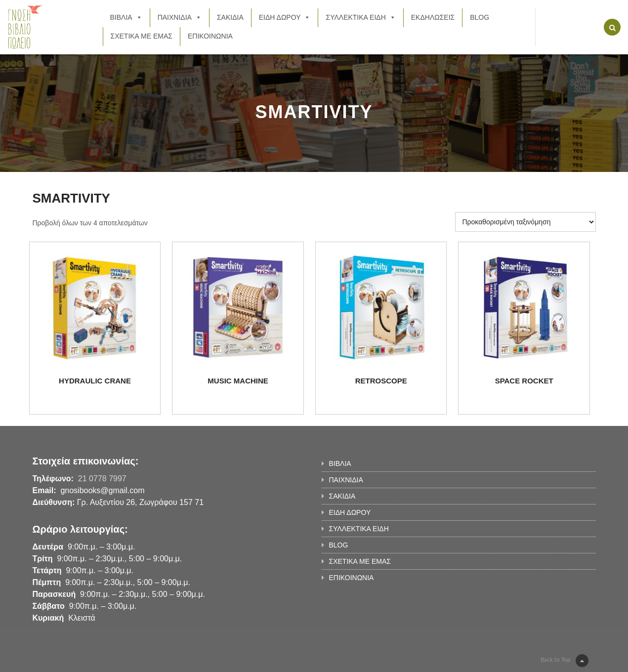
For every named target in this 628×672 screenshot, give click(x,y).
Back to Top (564, 661)
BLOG (480, 17)
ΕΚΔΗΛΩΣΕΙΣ (433, 17)
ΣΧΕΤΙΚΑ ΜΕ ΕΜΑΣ (142, 36)
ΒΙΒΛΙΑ (126, 17)
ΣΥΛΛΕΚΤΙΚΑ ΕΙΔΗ (360, 17)
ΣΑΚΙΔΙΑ (230, 17)
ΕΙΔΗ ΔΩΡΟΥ (285, 17)
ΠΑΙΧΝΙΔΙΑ (180, 17)
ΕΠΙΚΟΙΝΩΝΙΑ (210, 36)
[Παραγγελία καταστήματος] (525, 222)
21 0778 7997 (102, 479)
